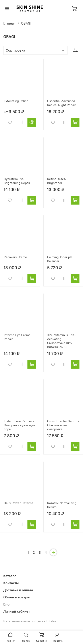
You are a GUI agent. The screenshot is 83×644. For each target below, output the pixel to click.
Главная (9, 23)
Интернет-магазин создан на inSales (30, 621)
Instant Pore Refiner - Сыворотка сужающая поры (19, 425)
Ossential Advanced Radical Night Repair (62, 103)
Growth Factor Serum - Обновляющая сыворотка (63, 425)
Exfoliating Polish (16, 101)
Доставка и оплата (18, 590)
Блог (7, 604)
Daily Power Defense (19, 503)
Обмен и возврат (17, 597)
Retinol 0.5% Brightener (56, 181)
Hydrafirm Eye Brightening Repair (17, 181)
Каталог (10, 576)
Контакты (11, 583)
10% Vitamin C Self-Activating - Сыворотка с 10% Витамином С (61, 341)
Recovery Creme (15, 257)
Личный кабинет (17, 611)
